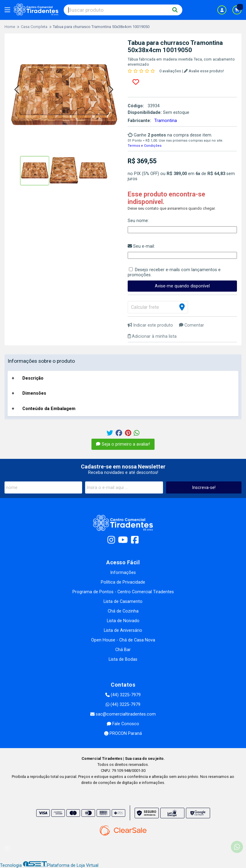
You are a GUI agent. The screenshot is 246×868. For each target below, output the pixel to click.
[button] (17, 90)
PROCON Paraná (123, 733)
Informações (123, 573)
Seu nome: (138, 221)
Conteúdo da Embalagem (49, 409)
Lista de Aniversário (123, 630)
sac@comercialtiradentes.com (123, 714)
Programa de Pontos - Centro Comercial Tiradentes (123, 592)
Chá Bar (123, 650)
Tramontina (166, 121)
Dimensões (34, 393)
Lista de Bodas (123, 659)
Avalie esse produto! (204, 71)
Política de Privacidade (123, 582)
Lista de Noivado (123, 621)
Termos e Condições (145, 146)
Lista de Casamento (123, 602)
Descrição (33, 378)
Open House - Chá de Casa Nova (123, 640)
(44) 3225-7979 (123, 695)
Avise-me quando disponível (182, 286)
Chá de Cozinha (123, 611)
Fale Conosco (123, 724)
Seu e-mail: (141, 246)
